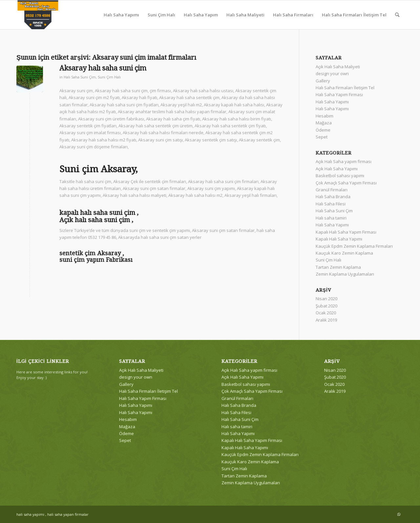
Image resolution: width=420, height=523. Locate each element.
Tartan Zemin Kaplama (338, 267)
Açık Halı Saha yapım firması (344, 161)
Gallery (323, 81)
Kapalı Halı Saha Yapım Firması (346, 232)
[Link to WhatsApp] (399, 514)
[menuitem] (121, 15)
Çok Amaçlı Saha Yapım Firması (346, 183)
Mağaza (324, 123)
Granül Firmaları (332, 190)
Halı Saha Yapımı (332, 102)
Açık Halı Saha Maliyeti (338, 67)
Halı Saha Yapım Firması (339, 94)
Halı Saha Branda (333, 197)
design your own (332, 73)
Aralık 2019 (326, 320)
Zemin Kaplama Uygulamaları (345, 274)
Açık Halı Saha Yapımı (337, 169)
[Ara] (397, 15)
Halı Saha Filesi (331, 204)
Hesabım (325, 116)
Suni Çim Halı (109, 77)
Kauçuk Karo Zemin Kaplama (344, 253)
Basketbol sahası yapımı (340, 176)
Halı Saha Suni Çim (80, 77)
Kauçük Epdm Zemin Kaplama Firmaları (354, 246)
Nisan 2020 (326, 299)
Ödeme (323, 130)
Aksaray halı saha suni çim (103, 68)
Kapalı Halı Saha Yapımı (339, 239)
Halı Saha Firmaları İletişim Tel (345, 88)
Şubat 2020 (326, 306)
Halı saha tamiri (331, 218)
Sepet (322, 137)
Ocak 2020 (326, 313)
